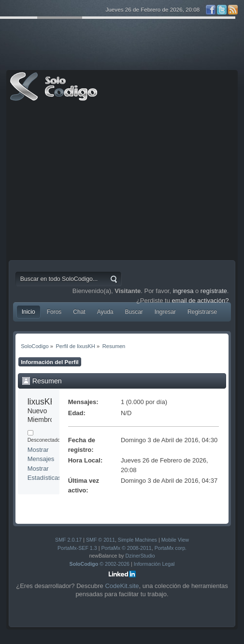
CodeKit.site (122, 586)
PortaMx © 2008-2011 (126, 548)
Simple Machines (137, 540)
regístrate (214, 291)
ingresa (183, 291)
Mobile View (175, 540)
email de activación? (201, 301)
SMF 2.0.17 (68, 540)
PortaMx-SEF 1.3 (77, 548)
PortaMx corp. (171, 548)
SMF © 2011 (100, 540)
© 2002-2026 (100, 564)
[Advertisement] (122, 183)
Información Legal (154, 564)
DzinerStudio (140, 556)
